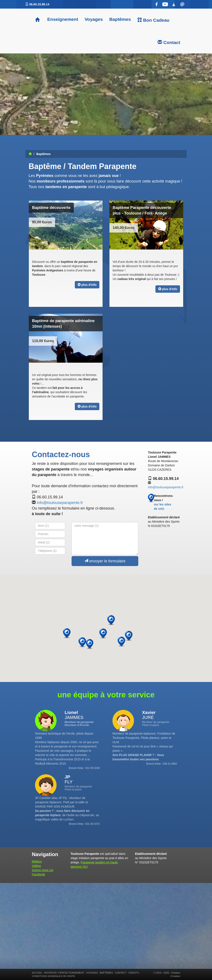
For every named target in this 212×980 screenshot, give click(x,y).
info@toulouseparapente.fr (60, 503)
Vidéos (36, 866)
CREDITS (134, 973)
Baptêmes (120, 19)
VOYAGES (92, 973)
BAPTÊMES (106, 973)
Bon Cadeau (153, 20)
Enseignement (62, 19)
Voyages (94, 19)
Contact (169, 42)
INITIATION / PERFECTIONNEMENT (64, 973)
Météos (37, 861)
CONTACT (121, 973)
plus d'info (87, 285)
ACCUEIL (37, 973)
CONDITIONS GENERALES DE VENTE (53, 976)
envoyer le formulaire (105, 561)
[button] (129, 636)
